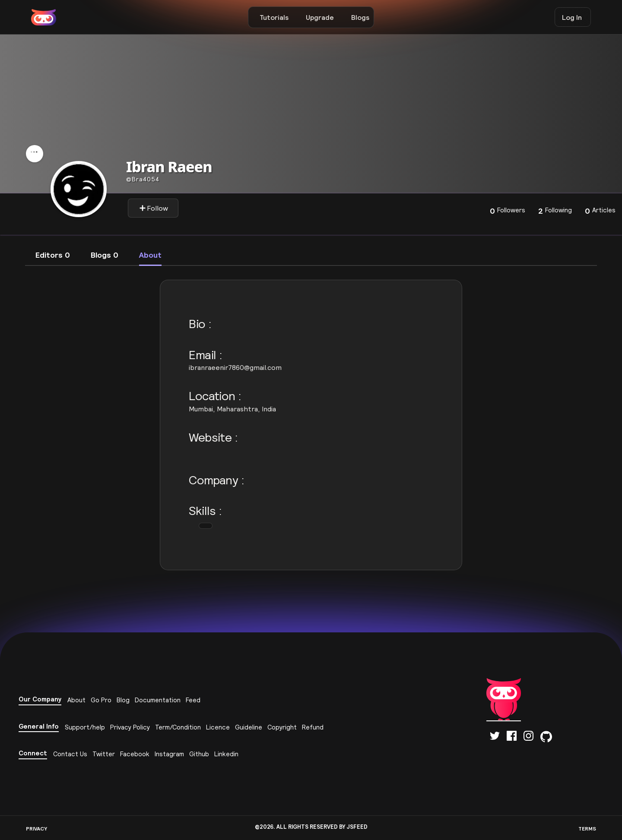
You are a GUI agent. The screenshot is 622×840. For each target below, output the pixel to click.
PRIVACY (36, 829)
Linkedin (226, 754)
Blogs (360, 17)
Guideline (249, 727)
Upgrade (320, 17)
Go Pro (101, 700)
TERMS (587, 829)
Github (199, 754)
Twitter (104, 754)
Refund (313, 727)
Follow (154, 208)
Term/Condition (178, 727)
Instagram (169, 754)
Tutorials (274, 17)
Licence (218, 727)
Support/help (85, 727)
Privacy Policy (130, 727)
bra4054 (143, 179)
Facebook (135, 754)
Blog (123, 700)
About (76, 700)
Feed (193, 700)
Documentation (158, 700)
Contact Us (70, 754)
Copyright (282, 727)
